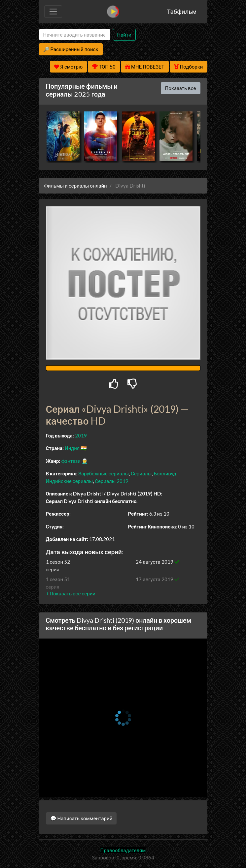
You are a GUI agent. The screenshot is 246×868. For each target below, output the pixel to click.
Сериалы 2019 (112, 481)
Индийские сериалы (70, 481)
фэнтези (71, 461)
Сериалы (141, 473)
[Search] (75, 35)
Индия (72, 448)
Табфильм (182, 11)
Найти (124, 35)
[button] (71, 593)
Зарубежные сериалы (104, 473)
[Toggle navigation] (53, 12)
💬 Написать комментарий (81, 818)
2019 (81, 435)
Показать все (181, 88)
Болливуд (165, 473)
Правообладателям (123, 850)
